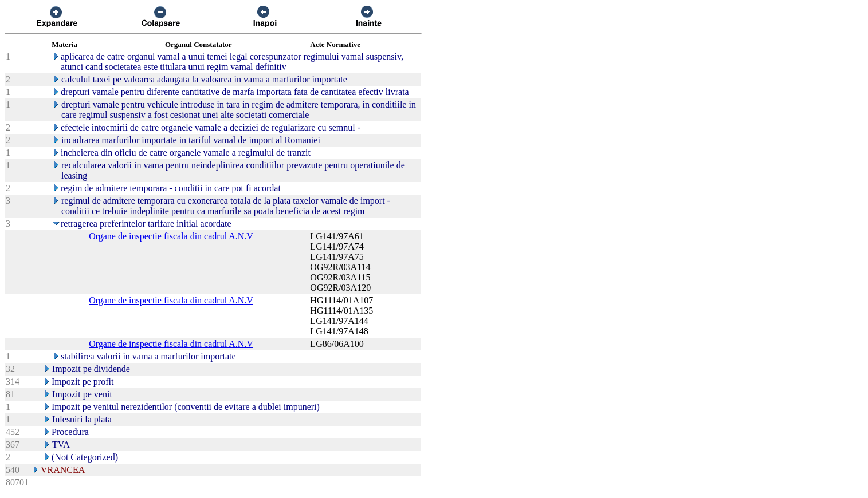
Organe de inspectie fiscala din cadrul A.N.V (171, 236)
